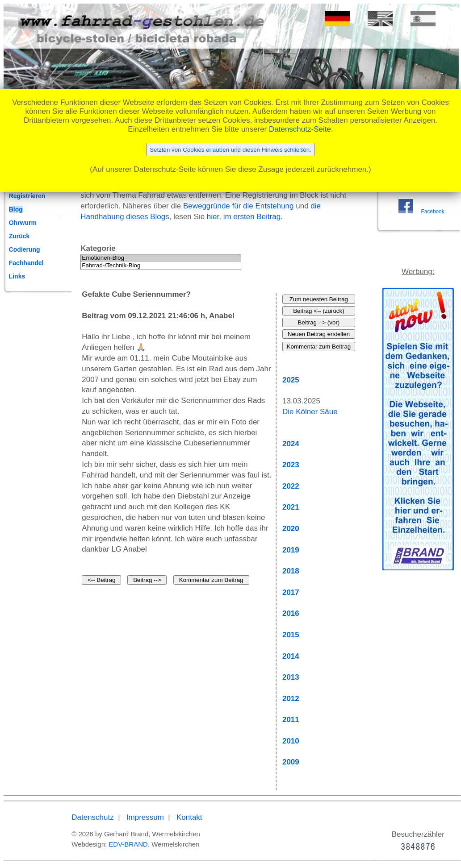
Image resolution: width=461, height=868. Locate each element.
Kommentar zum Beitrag (211, 580)
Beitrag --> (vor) (319, 322)
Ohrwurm (23, 223)
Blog (16, 209)
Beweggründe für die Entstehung (239, 206)
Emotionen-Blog (161, 258)
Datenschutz (93, 817)
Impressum (145, 817)
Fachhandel (26, 263)
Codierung (25, 249)
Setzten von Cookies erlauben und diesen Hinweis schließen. (230, 150)
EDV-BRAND (128, 844)
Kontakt (189, 817)
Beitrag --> (147, 580)
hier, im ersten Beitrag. (245, 217)
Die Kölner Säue (310, 412)
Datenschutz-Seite (300, 129)
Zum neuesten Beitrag (319, 299)
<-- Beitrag (102, 580)
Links (17, 276)
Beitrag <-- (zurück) (319, 311)
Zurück (19, 236)
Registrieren (27, 196)
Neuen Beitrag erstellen (319, 334)
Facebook (432, 212)
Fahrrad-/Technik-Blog (161, 266)
